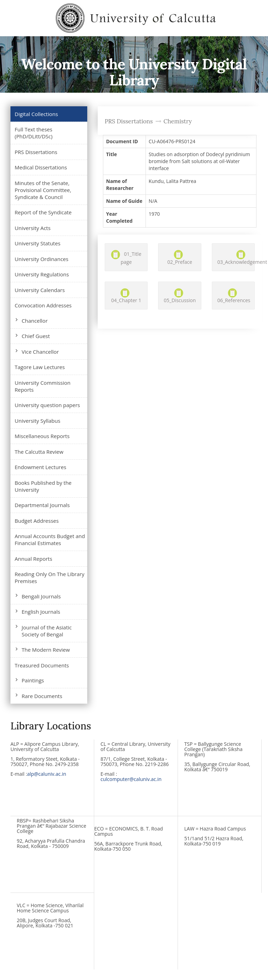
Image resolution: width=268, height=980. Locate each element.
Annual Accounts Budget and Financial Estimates (50, 539)
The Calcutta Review (39, 452)
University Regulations (42, 274)
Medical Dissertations (41, 167)
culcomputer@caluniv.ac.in (131, 779)
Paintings (33, 680)
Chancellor (35, 321)
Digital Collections (36, 114)
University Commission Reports (43, 386)
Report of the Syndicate (43, 212)
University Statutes (38, 243)
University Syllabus (38, 421)
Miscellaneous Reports (42, 436)
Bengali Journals (41, 596)
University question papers (47, 405)
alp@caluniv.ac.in (46, 774)
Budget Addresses (37, 521)
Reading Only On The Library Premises (50, 577)
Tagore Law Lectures (40, 367)
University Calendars (40, 290)
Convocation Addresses (43, 305)
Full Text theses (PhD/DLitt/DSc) (33, 133)
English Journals (41, 612)
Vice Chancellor (40, 352)
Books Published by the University (43, 486)
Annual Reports (33, 559)
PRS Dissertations (36, 152)
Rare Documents (42, 696)
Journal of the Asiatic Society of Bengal (47, 631)
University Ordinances (42, 259)
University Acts (33, 228)
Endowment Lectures (40, 467)
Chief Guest (36, 336)
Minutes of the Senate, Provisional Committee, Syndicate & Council (43, 190)
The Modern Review (46, 650)
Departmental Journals (42, 505)
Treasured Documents (42, 665)
